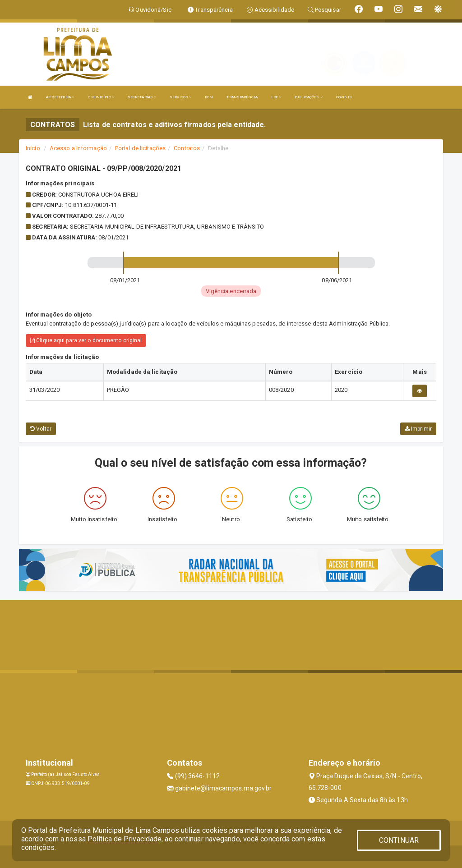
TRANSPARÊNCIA (242, 97)
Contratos (187, 148)
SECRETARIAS (142, 97)
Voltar (41, 429)
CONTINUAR (399, 840)
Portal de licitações (140, 148)
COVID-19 (344, 97)
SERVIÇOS (180, 97)
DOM (209, 97)
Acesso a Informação (78, 148)
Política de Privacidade (125, 839)
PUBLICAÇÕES (308, 97)
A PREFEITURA (60, 97)
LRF (276, 97)
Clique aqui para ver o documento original (86, 340)
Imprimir (418, 429)
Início (33, 148)
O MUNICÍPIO (101, 97)
